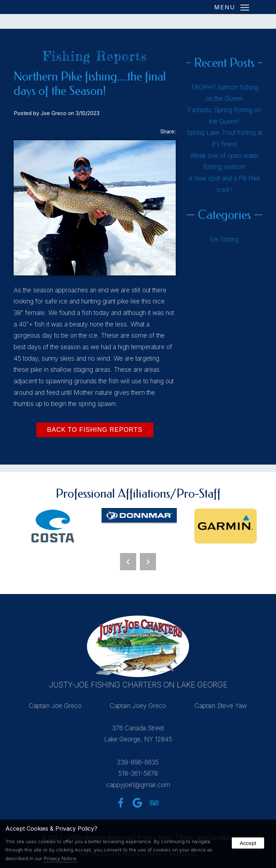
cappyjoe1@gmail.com (138, 785)
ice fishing (224, 239)
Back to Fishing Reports (95, 430)
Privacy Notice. (61, 858)
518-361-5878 (138, 773)
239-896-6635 (138, 762)
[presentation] (128, 562)
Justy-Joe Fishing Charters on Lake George (138, 685)
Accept (248, 843)
